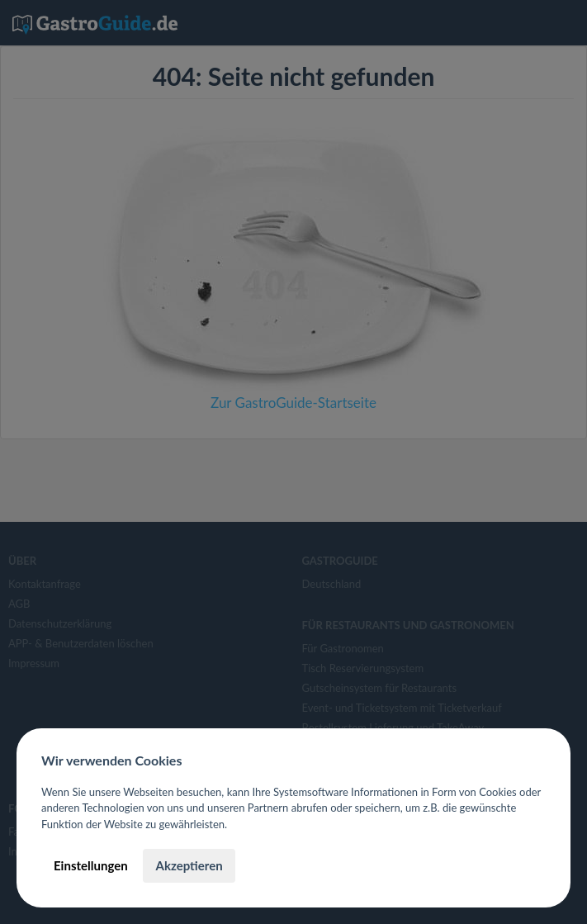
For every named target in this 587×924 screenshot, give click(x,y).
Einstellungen (91, 865)
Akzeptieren (189, 865)
